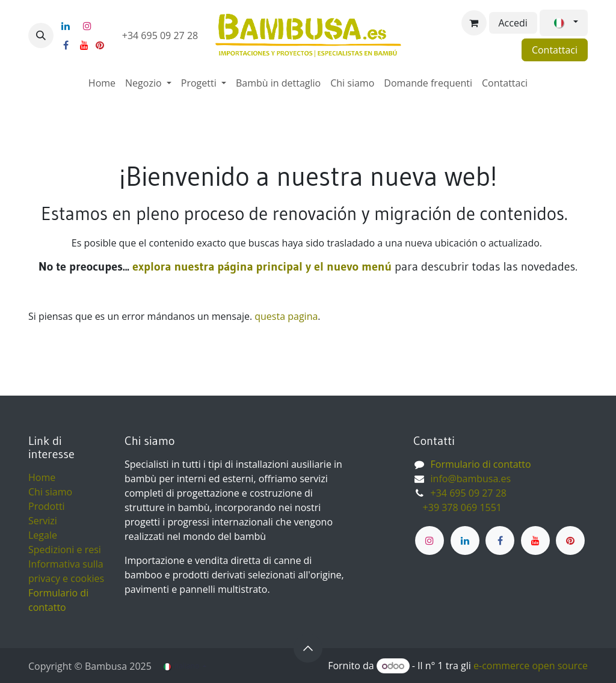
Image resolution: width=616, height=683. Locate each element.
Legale (43, 535)
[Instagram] (87, 26)
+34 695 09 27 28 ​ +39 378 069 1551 (461, 500)
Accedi (513, 23)
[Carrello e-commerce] (474, 23)
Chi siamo (50, 492)
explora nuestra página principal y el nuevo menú (260, 266)
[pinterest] (100, 45)
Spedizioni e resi (65, 550)
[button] (41, 35)
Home (42, 477)
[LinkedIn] (66, 26)
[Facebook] (66, 45)
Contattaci (555, 50)
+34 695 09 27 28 (162, 35)
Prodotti (47, 506)
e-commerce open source (531, 666)
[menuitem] (102, 83)
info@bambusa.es (471, 479)
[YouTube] (84, 45)
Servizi (43, 521)
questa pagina (286, 316)
